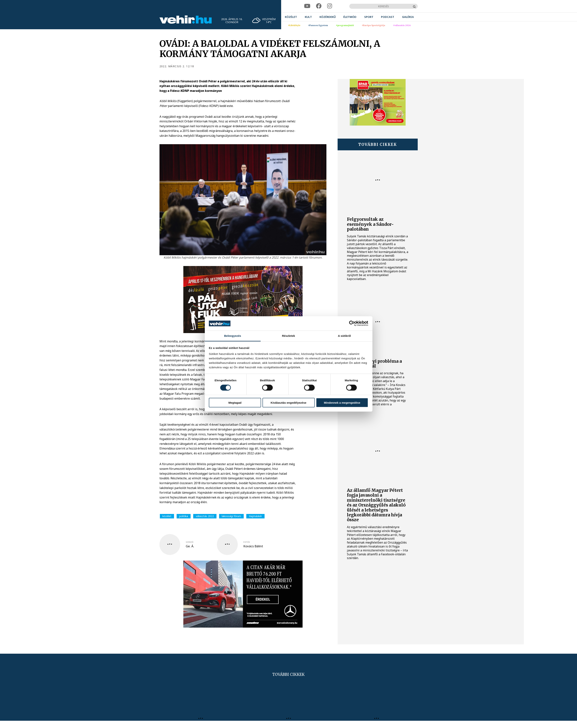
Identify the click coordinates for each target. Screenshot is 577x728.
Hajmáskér (255, 516)
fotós (247, 542)
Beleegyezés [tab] (233, 336)
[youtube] (307, 6)
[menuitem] (291, 17)
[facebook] (319, 6)
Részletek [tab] (288, 336)
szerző (190, 542)
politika (184, 516)
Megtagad (235, 402)
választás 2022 (205, 516)
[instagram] (330, 6)
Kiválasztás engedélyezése (289, 402)
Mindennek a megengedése (342, 402)
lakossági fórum (231, 516)
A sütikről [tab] (344, 336)
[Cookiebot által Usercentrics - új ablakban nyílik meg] (352, 323)
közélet (167, 516)
